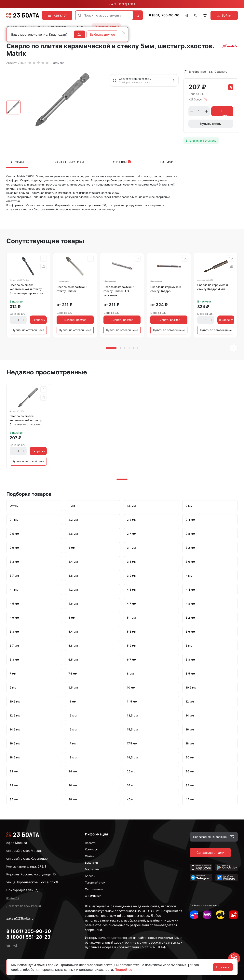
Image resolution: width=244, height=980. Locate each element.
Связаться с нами (210, 853)
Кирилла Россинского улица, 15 (31, 874)
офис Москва (17, 843)
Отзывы (122, 162)
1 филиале (209, 141)
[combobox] (104, 15)
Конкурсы (92, 849)
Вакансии (91, 863)
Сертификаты (94, 889)
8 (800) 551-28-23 (28, 937)
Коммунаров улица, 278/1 (26, 866)
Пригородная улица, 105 (25, 890)
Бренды (90, 876)
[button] (234, 348)
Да (80, 34)
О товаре (17, 162)
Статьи (90, 856)
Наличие (168, 162)
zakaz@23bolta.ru (20, 918)
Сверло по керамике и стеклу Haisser (72, 289)
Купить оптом (211, 124)
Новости (91, 843)
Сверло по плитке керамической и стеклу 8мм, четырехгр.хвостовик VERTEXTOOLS (28, 290)
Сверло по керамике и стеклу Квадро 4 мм (213, 287)
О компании (93, 896)
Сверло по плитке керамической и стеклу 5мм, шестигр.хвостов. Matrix (26, 421)
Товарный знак (95, 882)
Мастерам (92, 869)
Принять (223, 967)
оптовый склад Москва (24, 851)
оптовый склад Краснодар (27, 858)
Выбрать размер (75, 320)
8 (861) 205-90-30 (164, 15)
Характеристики (69, 162)
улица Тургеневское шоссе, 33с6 (32, 882)
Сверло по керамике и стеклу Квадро (166, 289)
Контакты (13, 898)
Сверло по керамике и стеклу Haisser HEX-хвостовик (119, 291)
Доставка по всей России (24, 906)
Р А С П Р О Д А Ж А (122, 4)
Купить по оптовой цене (28, 330)
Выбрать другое (102, 34)
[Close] (124, 33)
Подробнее (123, 970)
